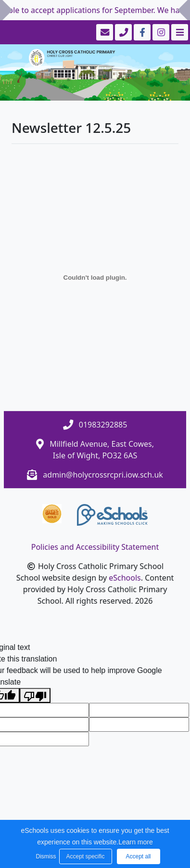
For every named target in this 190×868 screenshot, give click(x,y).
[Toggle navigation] (179, 32)
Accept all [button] (138, 856)
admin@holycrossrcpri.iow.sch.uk (103, 475)
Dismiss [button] (45, 856)
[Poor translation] (35, 695)
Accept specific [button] (85, 856)
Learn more (136, 842)
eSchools (125, 578)
